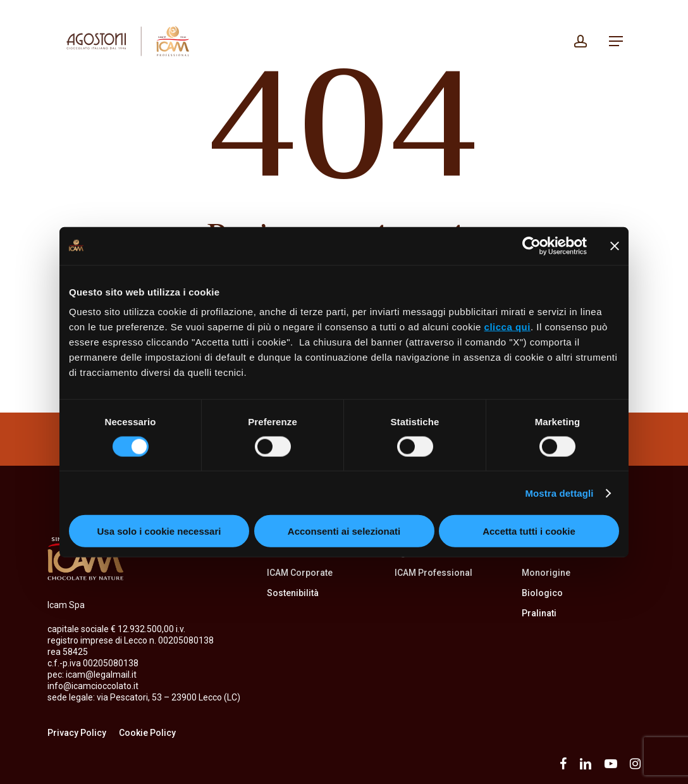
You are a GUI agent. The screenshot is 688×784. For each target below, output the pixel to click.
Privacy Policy (77, 733)
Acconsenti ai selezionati (344, 531)
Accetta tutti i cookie (529, 531)
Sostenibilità (293, 593)
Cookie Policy (147, 733)
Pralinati (539, 613)
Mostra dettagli (559, 493)
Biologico (542, 593)
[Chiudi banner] (615, 246)
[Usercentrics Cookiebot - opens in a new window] (531, 246)
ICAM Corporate (300, 573)
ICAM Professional (433, 573)
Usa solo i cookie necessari (159, 531)
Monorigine (546, 573)
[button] (616, 41)
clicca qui (507, 327)
